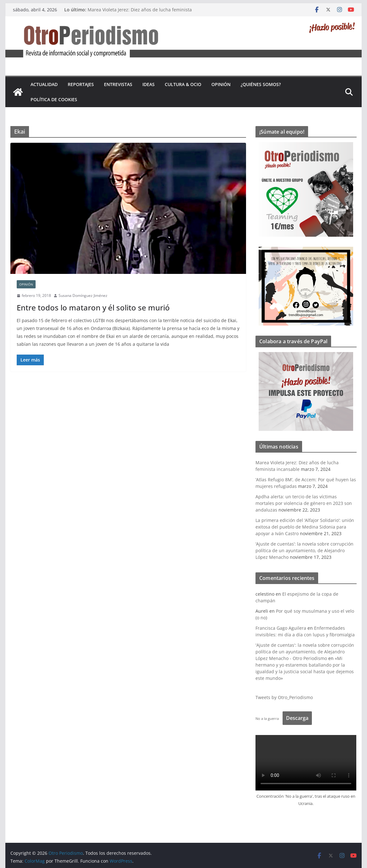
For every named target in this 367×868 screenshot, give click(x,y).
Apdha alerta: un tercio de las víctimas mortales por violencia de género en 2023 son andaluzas (304, 503)
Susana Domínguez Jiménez (83, 295)
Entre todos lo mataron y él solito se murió (93, 307)
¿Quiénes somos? (261, 84)
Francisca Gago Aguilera (281, 628)
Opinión (221, 84)
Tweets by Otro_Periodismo (284, 697)
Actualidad (44, 84)
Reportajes (81, 84)
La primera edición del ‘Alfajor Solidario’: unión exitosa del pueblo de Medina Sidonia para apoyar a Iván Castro (305, 527)
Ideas (149, 84)
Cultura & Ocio (183, 84)
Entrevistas (118, 84)
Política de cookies (54, 99)
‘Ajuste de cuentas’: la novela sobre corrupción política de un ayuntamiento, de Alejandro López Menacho (304, 550)
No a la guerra (267, 718)
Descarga (297, 718)
